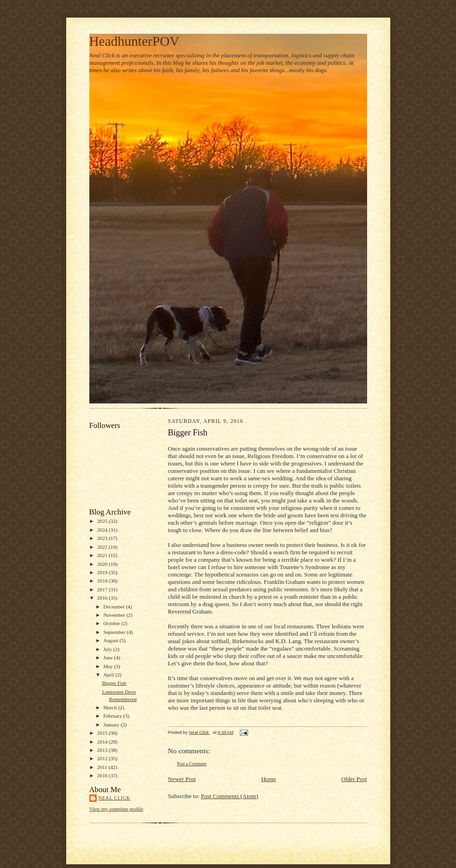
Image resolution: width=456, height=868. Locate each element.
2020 (103, 564)
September (115, 632)
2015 (103, 733)
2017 (103, 589)
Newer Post (182, 779)
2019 (103, 572)
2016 (103, 598)
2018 (103, 581)
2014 (103, 742)
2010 (103, 775)
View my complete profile (116, 809)
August (111, 640)
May (109, 666)
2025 (103, 521)
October (112, 623)
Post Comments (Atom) (230, 796)
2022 (103, 547)
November (115, 615)
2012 (103, 758)
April (109, 675)
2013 (103, 750)
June (109, 657)
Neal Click (115, 798)
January (112, 725)
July (108, 649)
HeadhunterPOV (134, 41)
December (115, 607)
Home (269, 779)
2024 (103, 530)
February (113, 716)
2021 (103, 555)
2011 (103, 767)
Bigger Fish (114, 683)
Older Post (354, 779)
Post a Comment (192, 764)
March (111, 707)
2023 (103, 538)
